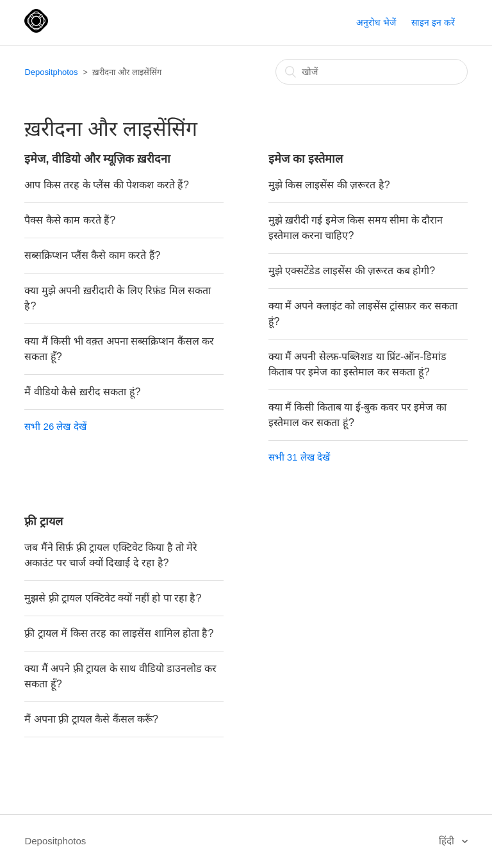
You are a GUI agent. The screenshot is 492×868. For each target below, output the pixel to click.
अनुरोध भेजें (376, 22)
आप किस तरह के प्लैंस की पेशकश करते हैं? (106, 185)
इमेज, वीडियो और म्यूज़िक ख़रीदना (97, 159)
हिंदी (448, 841)
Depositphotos (51, 72)
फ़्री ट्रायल (44, 521)
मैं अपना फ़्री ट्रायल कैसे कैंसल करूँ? (91, 719)
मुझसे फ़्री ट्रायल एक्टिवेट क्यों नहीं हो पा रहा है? (113, 598)
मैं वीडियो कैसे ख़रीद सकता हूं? (82, 392)
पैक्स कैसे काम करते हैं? (70, 220)
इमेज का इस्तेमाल (306, 159)
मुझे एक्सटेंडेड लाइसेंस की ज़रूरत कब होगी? (352, 271)
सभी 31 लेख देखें (299, 457)
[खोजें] (372, 72)
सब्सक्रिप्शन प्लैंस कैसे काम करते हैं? (92, 255)
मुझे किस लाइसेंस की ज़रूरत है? (329, 185)
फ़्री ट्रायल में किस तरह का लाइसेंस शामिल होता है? (119, 633)
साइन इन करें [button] (433, 22)
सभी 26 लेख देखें (55, 426)
